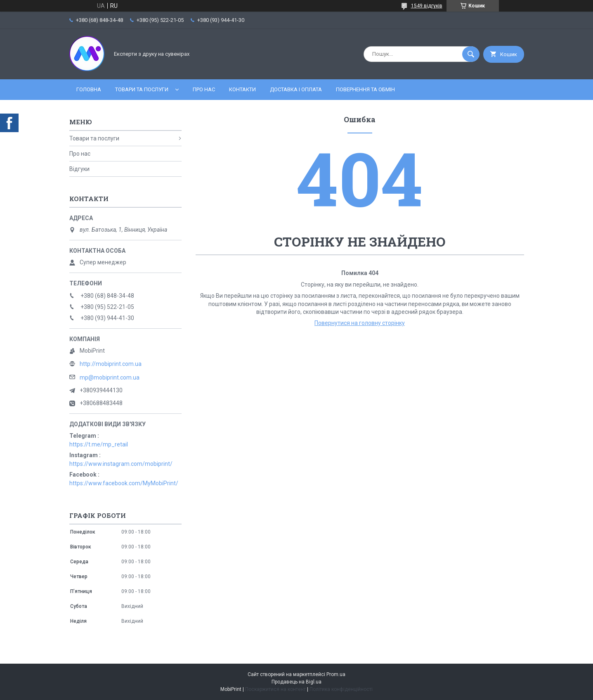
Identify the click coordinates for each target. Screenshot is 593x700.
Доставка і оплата (296, 89)
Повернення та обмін (365, 89)
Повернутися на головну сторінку (360, 323)
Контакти (242, 89)
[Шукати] (471, 54)
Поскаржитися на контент (275, 689)
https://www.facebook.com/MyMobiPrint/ (124, 483)
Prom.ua (336, 674)
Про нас (204, 89)
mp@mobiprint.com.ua (110, 377)
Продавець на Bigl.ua (296, 682)
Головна (89, 89)
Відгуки (79, 169)
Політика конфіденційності (341, 689)
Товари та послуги (142, 89)
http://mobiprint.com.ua (111, 364)
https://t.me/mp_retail (99, 444)
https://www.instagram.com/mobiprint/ (121, 464)
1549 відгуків (427, 6)
